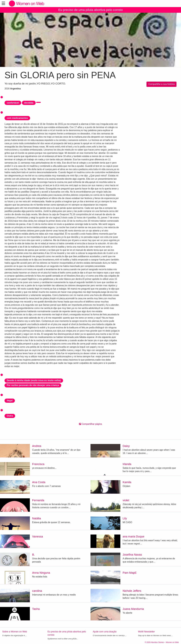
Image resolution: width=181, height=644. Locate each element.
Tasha (36, 609)
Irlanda (127, 464)
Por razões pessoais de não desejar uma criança (33, 385)
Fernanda (38, 500)
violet (126, 500)
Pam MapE (130, 573)
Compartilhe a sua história (161, 84)
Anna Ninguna (41, 573)
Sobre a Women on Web (15, 632)
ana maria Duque (133, 537)
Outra (10, 416)
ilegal (10, 401)
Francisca (38, 464)
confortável (13, 103)
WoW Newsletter (146, 632)
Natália (36, 518)
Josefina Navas (132, 555)
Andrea (37, 446)
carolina (37, 591)
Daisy (126, 446)
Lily (125, 518)
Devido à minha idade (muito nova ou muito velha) (34, 380)
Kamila (127, 482)
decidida (29, 103)
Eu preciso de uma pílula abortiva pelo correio (90, 10)
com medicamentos (17, 118)
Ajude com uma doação (105, 632)
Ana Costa (39, 482)
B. (33, 555)
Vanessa (37, 537)
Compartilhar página (91, 424)
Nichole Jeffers (132, 591)
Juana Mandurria (133, 609)
